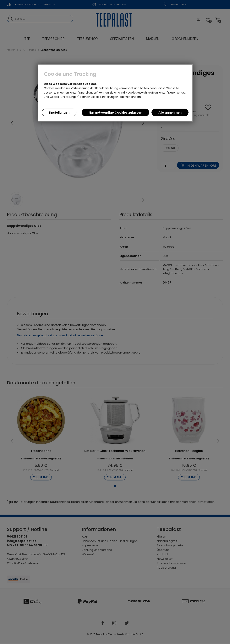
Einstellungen (59, 113)
